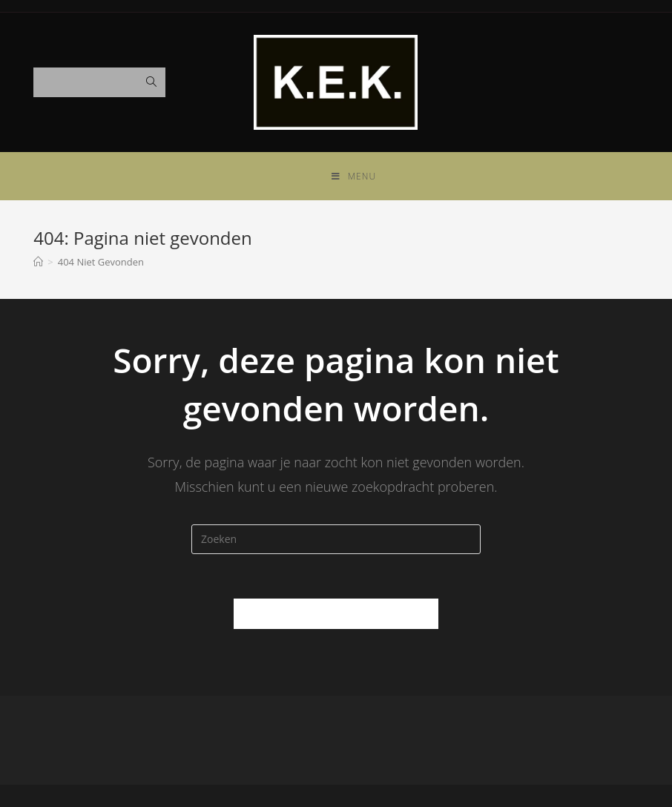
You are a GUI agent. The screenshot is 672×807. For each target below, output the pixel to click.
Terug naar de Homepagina (336, 613)
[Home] (38, 262)
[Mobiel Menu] (354, 176)
